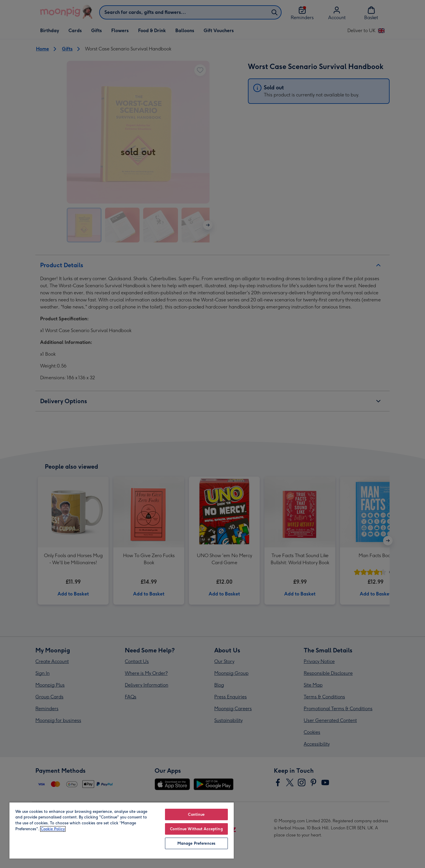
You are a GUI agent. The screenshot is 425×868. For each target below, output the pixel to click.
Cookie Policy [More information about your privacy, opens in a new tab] (53, 829)
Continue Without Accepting (196, 829)
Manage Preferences (196, 843)
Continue (196, 814)
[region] (122, 830)
